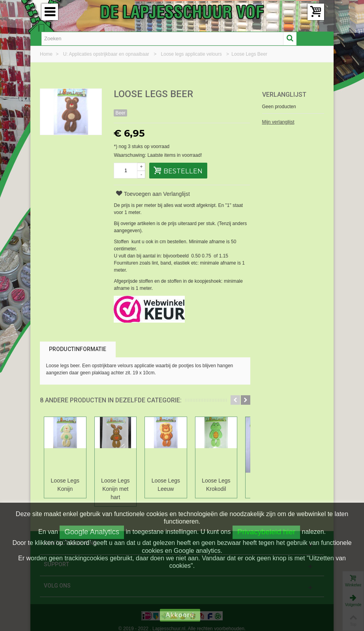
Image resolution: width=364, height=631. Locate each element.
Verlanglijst (284, 95)
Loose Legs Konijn (66, 485)
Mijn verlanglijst (278, 122)
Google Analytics (92, 532)
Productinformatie (78, 349)
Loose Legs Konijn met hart (118, 485)
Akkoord (180, 615)
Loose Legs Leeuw (170, 485)
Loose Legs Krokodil (222, 485)
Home (47, 54)
